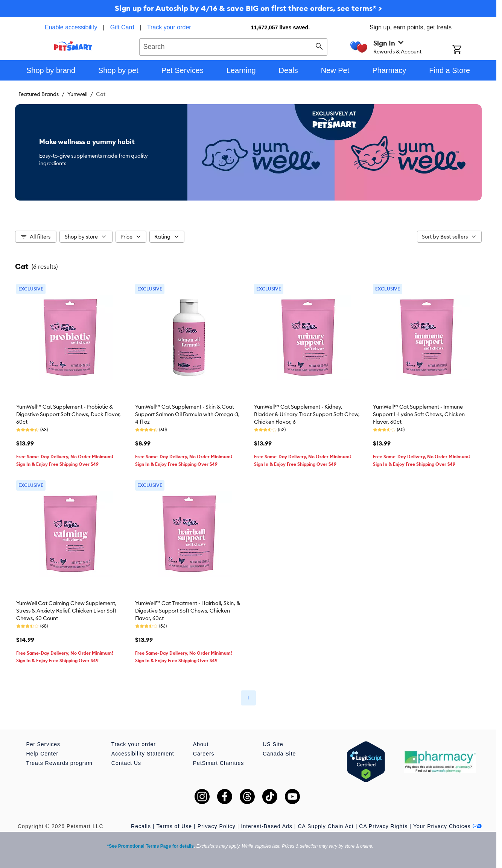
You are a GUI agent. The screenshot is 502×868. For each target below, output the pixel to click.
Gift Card (122, 27)
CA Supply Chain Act (326, 826)
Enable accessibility (71, 27)
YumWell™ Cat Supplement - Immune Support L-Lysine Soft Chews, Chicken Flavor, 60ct (419, 414)
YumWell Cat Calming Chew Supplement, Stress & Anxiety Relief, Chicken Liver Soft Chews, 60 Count (66, 611)
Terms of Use (174, 826)
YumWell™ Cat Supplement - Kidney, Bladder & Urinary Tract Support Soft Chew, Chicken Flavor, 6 (307, 414)
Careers (204, 754)
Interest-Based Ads (267, 826)
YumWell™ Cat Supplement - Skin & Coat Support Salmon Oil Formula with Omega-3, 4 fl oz (187, 414)
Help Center (43, 754)
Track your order (169, 27)
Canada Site (279, 754)
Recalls (141, 826)
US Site (273, 744)
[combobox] (234, 46)
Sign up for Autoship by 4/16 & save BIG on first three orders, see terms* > (248, 8)
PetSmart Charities (218, 763)
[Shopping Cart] (467, 50)
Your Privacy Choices (447, 826)
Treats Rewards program (59, 763)
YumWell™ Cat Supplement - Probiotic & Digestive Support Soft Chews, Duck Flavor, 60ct (68, 414)
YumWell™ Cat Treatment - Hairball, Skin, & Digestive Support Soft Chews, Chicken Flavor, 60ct (188, 611)
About (201, 744)
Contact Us (126, 763)
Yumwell (77, 94)
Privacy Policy (217, 826)
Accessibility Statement (143, 754)
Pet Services (43, 744)
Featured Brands (39, 94)
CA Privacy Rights (383, 826)
